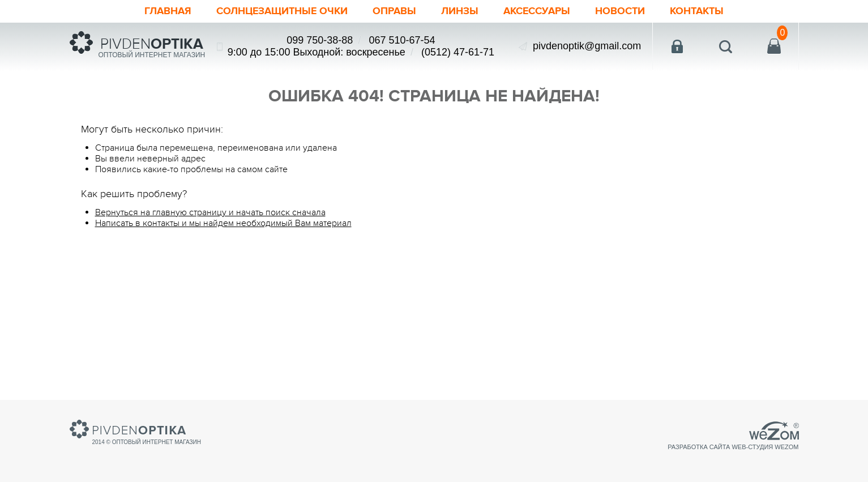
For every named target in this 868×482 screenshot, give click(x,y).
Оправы (394, 11)
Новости (620, 11)
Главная (168, 11)
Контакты (697, 11)
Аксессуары (537, 11)
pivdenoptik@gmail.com (587, 46)
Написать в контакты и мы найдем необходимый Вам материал (223, 223)
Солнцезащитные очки (282, 11)
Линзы (460, 11)
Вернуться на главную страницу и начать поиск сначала (210, 212)
